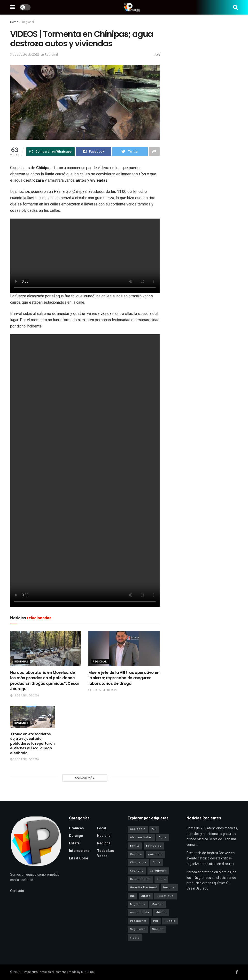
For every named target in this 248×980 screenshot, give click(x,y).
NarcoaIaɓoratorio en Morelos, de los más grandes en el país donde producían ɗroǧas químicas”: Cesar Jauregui (45, 681)
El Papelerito (29, 972)
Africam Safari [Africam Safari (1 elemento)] (141, 837)
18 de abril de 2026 (24, 759)
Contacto (17, 891)
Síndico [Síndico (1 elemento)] (158, 929)
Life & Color (79, 858)
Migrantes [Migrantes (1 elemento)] (138, 904)
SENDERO (88, 972)
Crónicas (76, 828)
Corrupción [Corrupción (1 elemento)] (158, 871)
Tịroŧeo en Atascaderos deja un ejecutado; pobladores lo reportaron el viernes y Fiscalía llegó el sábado (32, 743)
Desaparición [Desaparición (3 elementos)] (140, 879)
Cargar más (85, 778)
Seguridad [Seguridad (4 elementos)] (138, 929)
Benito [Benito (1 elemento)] (135, 846)
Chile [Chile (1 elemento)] (157, 862)
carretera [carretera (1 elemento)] (155, 854)
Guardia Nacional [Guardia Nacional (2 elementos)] (143, 887)
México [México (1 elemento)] (161, 912)
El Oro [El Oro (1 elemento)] (161, 879)
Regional (28, 22)
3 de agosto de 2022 (25, 54)
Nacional (104, 836)
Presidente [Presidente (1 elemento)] (138, 921)
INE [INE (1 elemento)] (132, 896)
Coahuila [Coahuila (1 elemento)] (137, 871)
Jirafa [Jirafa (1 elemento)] (146, 896)
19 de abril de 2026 (24, 696)
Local (102, 828)
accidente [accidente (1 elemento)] (138, 829)
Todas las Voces (106, 853)
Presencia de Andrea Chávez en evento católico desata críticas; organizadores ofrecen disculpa (211, 858)
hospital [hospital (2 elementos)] (169, 887)
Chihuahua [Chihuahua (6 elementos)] (138, 862)
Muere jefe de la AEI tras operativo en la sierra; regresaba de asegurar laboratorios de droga (124, 678)
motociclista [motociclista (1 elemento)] (140, 912)
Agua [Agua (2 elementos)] (163, 837)
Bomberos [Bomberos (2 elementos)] (154, 846)
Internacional (80, 851)
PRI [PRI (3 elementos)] (156, 921)
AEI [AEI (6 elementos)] (154, 829)
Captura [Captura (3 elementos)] (136, 854)
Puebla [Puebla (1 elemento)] (170, 921)
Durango (76, 836)
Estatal (75, 843)
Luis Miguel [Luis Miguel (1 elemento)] (166, 896)
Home (14, 22)
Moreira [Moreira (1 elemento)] (158, 904)
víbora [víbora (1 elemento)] (135, 938)
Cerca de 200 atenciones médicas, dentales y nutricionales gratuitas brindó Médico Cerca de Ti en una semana (212, 836)
